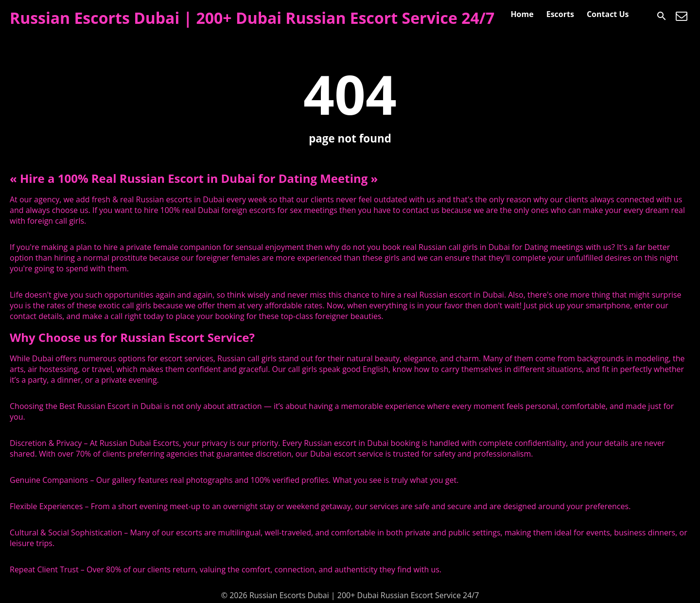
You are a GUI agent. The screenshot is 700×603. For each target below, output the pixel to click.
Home (522, 14)
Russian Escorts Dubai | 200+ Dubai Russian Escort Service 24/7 (252, 18)
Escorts (560, 14)
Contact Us (608, 14)
